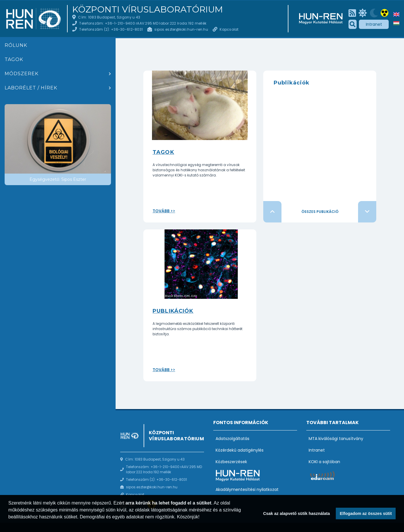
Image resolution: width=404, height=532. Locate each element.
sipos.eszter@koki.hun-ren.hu (181, 29)
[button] (9, 524)
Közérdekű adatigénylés (240, 450)
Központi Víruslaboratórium (148, 10)
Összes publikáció (320, 212)
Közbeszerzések (231, 462)
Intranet (374, 24)
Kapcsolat (229, 29)
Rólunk (16, 45)
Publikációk (173, 311)
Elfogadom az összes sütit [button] (366, 513)
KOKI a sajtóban (324, 462)
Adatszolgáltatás (232, 439)
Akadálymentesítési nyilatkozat (247, 489)
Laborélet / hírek (31, 88)
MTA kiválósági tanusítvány (336, 439)
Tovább (161, 211)
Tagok (14, 59)
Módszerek (22, 74)
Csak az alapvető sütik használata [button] (296, 513)
